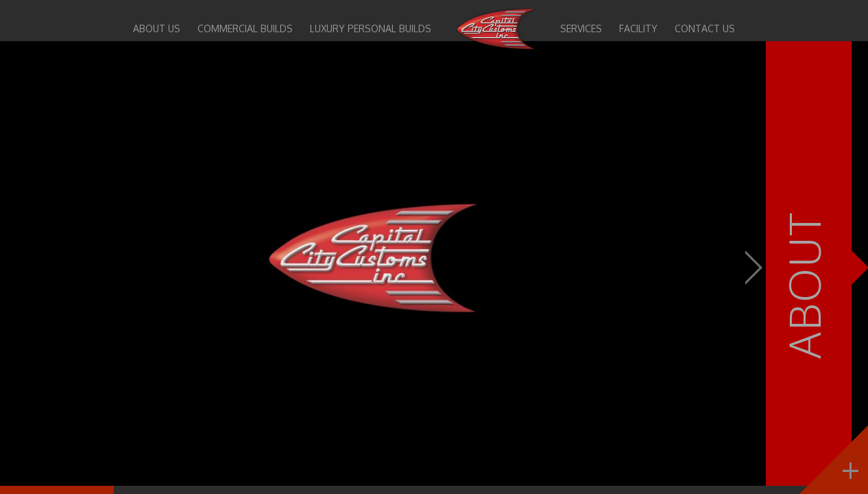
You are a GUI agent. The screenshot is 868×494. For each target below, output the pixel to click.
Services (581, 28)
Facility (638, 28)
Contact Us (705, 28)
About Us (157, 28)
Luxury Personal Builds (371, 28)
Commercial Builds (245, 28)
